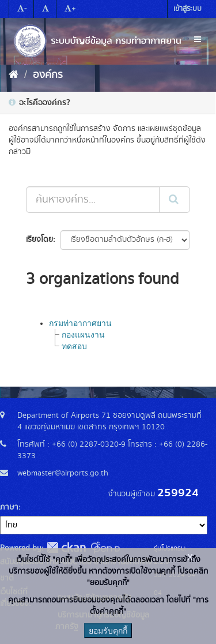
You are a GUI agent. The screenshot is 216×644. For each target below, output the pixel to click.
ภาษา (9, 507)
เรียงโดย (39, 239)
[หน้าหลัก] (14, 75)
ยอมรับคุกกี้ (108, 631)
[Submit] (175, 200)
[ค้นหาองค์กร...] (93, 200)
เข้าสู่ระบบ (187, 9)
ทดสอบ (74, 346)
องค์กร (48, 75)
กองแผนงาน (83, 335)
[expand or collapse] (198, 40)
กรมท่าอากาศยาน (80, 323)
